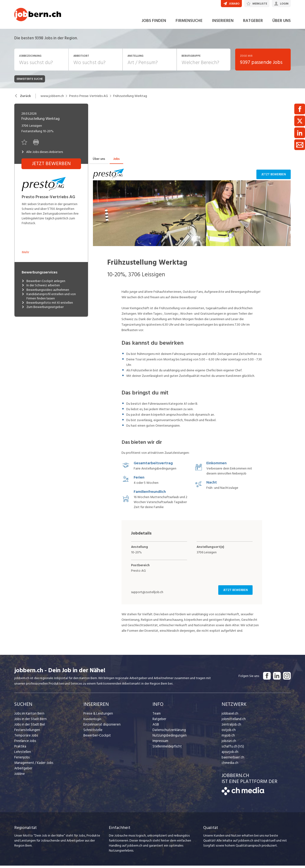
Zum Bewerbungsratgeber (43, 310)
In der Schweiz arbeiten (41, 288)
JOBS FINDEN (154, 23)
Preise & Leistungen (97, 716)
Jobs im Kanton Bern (29, 716)
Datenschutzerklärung (168, 733)
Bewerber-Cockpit (97, 738)
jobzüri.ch (228, 744)
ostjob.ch (228, 733)
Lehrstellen (22, 754)
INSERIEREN (223, 23)
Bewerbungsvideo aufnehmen (45, 293)
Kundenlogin (92, 722)
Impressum (160, 744)
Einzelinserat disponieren (101, 727)
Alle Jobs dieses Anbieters (42, 155)
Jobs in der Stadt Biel (29, 727)
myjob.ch (228, 738)
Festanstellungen (26, 733)
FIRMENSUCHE (189, 23)
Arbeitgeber (23, 771)
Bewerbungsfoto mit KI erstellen (47, 306)
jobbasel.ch (230, 716)
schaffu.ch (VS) (232, 749)
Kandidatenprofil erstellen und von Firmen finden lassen (49, 299)
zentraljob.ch (231, 727)
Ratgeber (159, 722)
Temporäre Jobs (26, 738)
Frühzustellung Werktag (130, 99)
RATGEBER (253, 23)
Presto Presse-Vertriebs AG (89, 99)
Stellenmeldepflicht (167, 749)
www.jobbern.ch (52, 99)
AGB (156, 727)
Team (156, 716)
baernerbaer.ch (232, 760)
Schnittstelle (92, 733)
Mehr (25, 255)
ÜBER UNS (282, 23)
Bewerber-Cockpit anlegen (43, 284)
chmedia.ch (230, 765)
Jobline (19, 776)
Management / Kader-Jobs (33, 765)
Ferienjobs (22, 760)
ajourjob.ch (229, 754)
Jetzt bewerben (274, 177)
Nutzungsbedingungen (169, 738)
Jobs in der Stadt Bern (30, 722)
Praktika (20, 749)
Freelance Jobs (25, 744)
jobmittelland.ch (233, 722)
